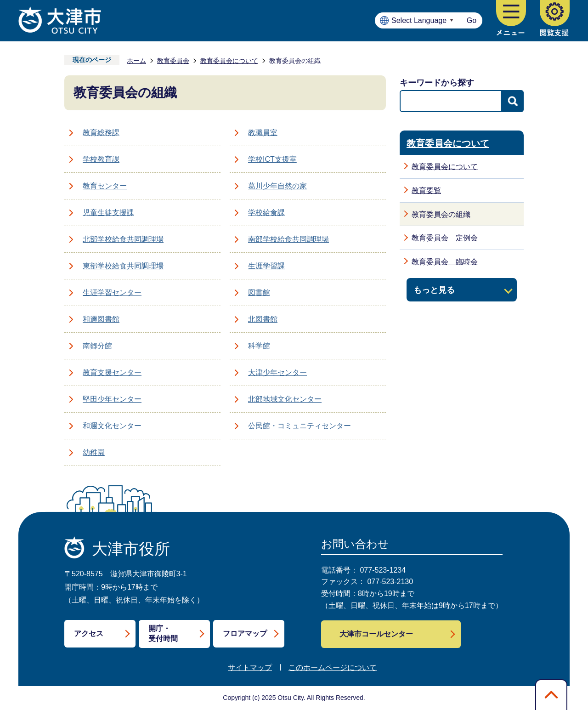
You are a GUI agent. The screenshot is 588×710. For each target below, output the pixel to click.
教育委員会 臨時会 (445, 262)
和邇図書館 (101, 319)
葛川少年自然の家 (277, 186)
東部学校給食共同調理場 (123, 266)
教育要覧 (426, 190)
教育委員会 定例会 (445, 238)
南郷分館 (97, 346)
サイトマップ (250, 667)
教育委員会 (173, 61)
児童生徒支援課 (108, 213)
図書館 (259, 293)
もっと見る (434, 290)
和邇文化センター (112, 426)
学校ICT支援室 (272, 159)
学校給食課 (266, 213)
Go (472, 20)
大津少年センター (277, 372)
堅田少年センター (112, 399)
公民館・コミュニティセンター (300, 426)
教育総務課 (101, 133)
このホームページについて (333, 667)
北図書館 (263, 319)
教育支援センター (112, 372)
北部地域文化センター (285, 399)
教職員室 (263, 133)
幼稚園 (94, 452)
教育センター (105, 186)
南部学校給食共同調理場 (288, 239)
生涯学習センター (112, 293)
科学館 (259, 346)
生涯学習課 (266, 266)
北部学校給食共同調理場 (123, 239)
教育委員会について (229, 61)
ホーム (136, 61)
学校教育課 (101, 159)
